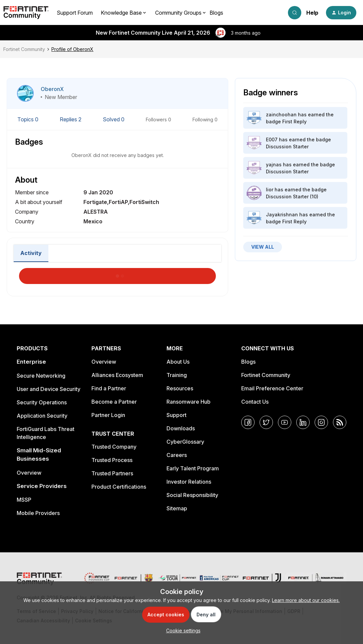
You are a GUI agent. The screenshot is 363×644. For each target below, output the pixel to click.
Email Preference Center (272, 388)
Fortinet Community (24, 49)
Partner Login (108, 415)
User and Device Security (49, 389)
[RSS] (340, 422)
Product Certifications (119, 487)
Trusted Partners (112, 473)
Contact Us (255, 402)
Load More (117, 274)
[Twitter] (266, 422)
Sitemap (177, 508)
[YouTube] (285, 422)
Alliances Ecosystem (117, 375)
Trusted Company (114, 447)
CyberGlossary (185, 442)
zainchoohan (281, 114)
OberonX (52, 89)
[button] (341, 13)
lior (270, 189)
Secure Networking (41, 376)
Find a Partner (109, 388)
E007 (272, 139)
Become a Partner (114, 402)
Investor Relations (189, 482)
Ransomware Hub (189, 402)
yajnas (274, 164)
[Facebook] (248, 422)
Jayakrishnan (282, 214)
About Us (178, 362)
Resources (180, 388)
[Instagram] (321, 422)
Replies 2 (71, 119)
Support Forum (75, 13)
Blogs (216, 13)
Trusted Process (112, 460)
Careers (177, 455)
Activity (31, 253)
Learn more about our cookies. (306, 600)
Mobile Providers (38, 513)
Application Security (42, 416)
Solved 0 (114, 119)
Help (312, 13)
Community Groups (178, 13)
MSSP (24, 500)
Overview (29, 473)
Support (176, 415)
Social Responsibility (192, 495)
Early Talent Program (193, 468)
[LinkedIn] (303, 422)
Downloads (181, 428)
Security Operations (42, 402)
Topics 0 (29, 119)
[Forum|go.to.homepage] (26, 13)
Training (177, 375)
